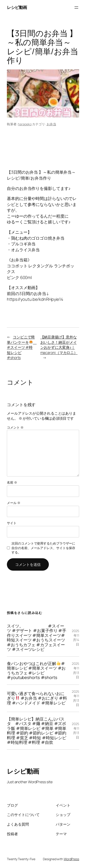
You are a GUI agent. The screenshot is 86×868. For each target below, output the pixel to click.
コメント (15, 427)
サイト (12, 523)
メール (14, 503)
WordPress (71, 859)
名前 (12, 482)
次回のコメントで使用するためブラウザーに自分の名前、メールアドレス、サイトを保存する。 (43, 548)
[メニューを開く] (76, 8)
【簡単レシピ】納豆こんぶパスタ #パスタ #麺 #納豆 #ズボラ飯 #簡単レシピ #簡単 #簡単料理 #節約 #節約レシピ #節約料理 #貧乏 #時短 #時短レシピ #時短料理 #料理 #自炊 (37, 731)
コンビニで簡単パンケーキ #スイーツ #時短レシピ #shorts (22, 347)
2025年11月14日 (75, 638)
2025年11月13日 (75, 670)
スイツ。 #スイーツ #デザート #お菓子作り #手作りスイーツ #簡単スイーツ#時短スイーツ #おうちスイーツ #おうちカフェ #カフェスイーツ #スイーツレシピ (37, 638)
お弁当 (51, 124)
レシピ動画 (17, 7)
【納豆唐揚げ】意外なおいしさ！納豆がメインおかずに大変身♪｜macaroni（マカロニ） (59, 345)
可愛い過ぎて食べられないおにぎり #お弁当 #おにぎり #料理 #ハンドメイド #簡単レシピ (37, 698)
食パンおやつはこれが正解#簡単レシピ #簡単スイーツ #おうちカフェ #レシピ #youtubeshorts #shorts (36, 671)
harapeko (25, 124)
